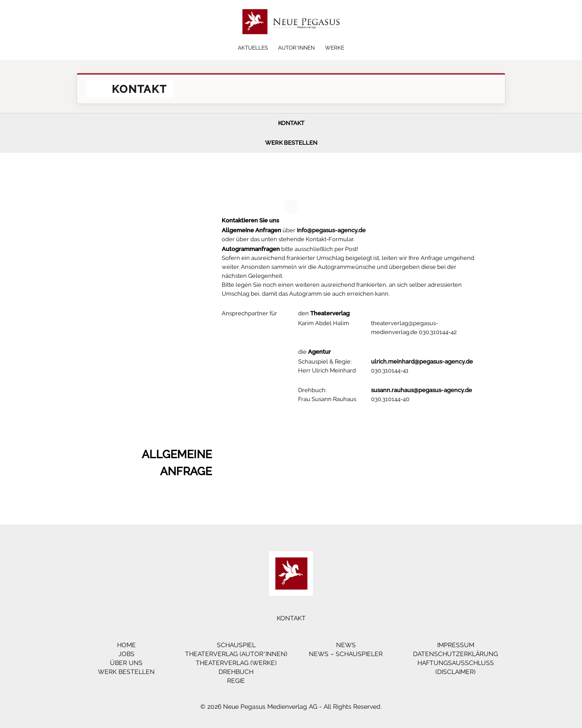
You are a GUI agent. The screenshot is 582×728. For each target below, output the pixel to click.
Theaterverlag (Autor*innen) (236, 654)
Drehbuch (236, 672)
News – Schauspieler (346, 654)
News (346, 645)
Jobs (127, 654)
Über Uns (126, 663)
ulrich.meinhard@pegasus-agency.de (422, 362)
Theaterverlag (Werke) (236, 663)
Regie (236, 681)
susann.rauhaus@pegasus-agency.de (422, 390)
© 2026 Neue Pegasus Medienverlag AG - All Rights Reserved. (291, 707)
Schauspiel (236, 645)
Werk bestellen (291, 143)
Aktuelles (253, 48)
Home (127, 645)
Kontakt (291, 123)
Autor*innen (296, 48)
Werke (335, 48)
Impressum (456, 645)
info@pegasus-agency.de (331, 230)
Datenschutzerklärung (455, 654)
